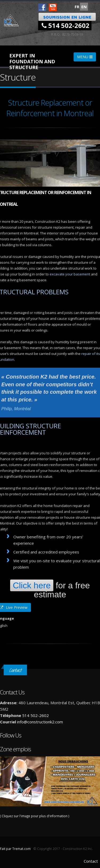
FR (77, 7)
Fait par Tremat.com (15, 849)
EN (84, 7)
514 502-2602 (65, 25)
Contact (91, 861)
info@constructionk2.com (40, 722)
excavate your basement (70, 274)
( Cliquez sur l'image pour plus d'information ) (50, 787)
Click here (32, 585)
